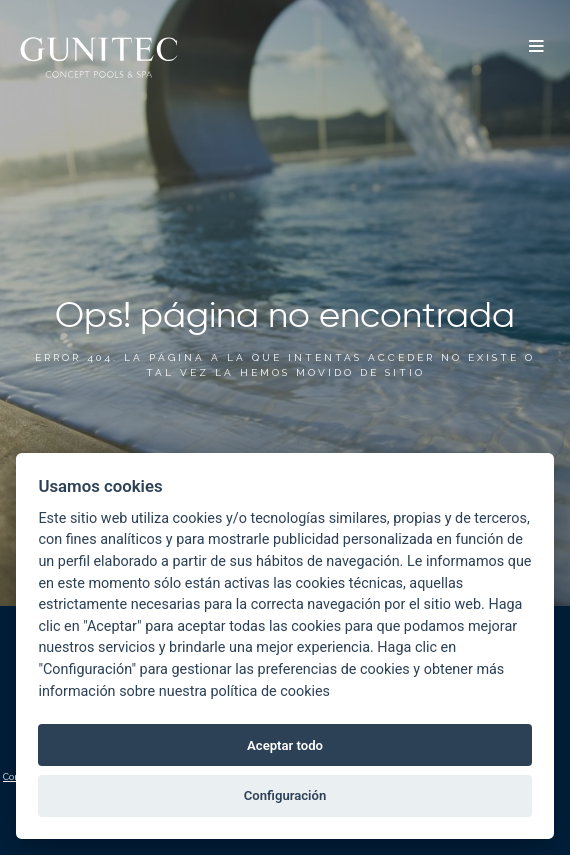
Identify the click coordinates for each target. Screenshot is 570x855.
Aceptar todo (285, 745)
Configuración (285, 795)
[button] (536, 48)
